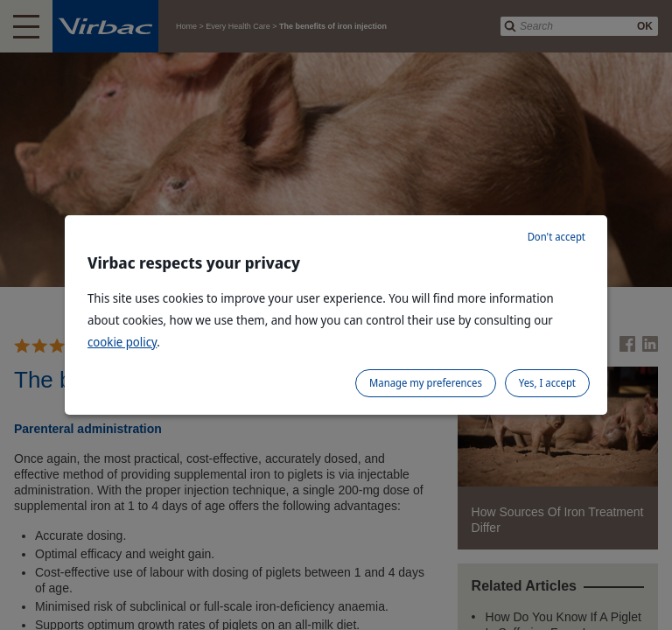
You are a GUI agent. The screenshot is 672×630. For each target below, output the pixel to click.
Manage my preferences (426, 383)
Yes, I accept (547, 383)
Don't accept (556, 237)
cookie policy (122, 342)
